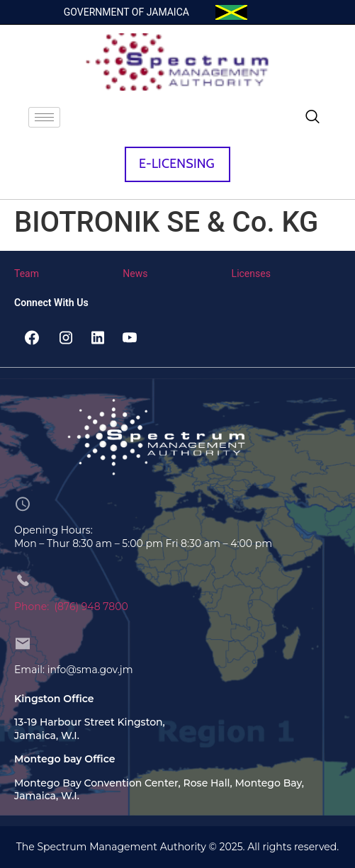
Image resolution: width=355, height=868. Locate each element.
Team (27, 274)
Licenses (251, 274)
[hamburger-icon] (44, 117)
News (135, 274)
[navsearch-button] (312, 118)
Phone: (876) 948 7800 (71, 607)
